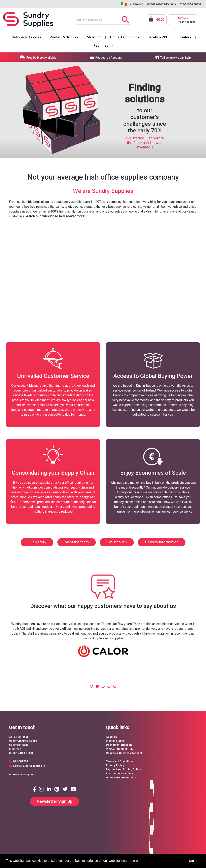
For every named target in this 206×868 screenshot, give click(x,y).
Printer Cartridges (64, 37)
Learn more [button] (130, 861)
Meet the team (77, 542)
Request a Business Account (124, 753)
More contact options (22, 774)
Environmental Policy (119, 773)
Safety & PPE (158, 37)
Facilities (101, 45)
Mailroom (94, 37)
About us (112, 737)
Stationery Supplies (26, 37)
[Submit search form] (125, 19)
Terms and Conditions (120, 761)
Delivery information (162, 542)
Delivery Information (119, 745)
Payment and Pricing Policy (123, 769)
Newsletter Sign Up (55, 801)
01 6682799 (136, 4)
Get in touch (117, 542)
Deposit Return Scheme (121, 777)
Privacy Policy (115, 765)
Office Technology (125, 37)
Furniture (184, 37)
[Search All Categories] (103, 20)
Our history (37, 542)
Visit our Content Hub (119, 749)
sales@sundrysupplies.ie (161, 4)
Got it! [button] (193, 861)
